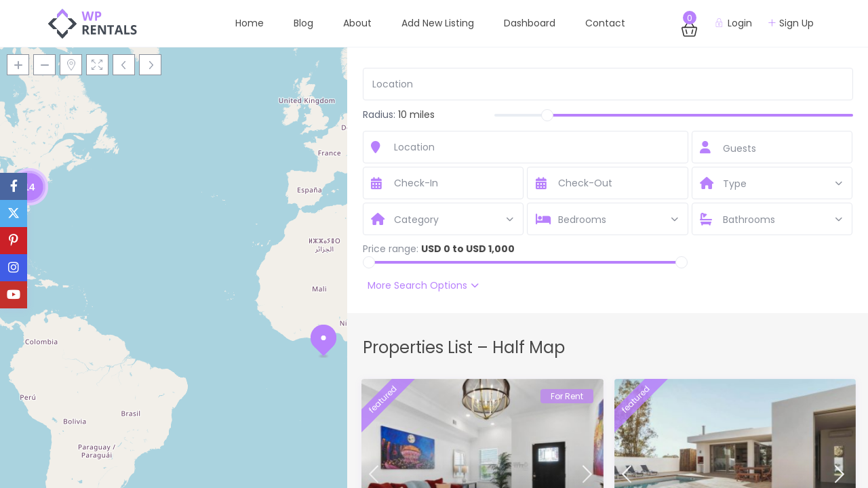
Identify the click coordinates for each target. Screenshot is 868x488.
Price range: (391, 249)
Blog (303, 23)
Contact (605, 23)
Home (250, 23)
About (357, 23)
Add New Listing (438, 23)
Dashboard (530, 23)
